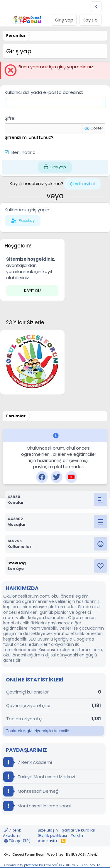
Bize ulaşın (48, 830)
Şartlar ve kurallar (79, 830)
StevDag (17, 563)
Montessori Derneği (31, 791)
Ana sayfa (47, 841)
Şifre (10, 118)
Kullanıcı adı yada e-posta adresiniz (43, 92)
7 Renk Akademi (28, 762)
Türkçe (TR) (17, 841)
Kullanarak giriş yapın (27, 210)
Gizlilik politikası (52, 835)
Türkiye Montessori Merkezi (39, 777)
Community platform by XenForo (53, 865)
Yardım (78, 835)
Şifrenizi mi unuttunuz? (29, 137)
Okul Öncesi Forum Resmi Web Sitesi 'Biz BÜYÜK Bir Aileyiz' (51, 854)
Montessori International (37, 806)
